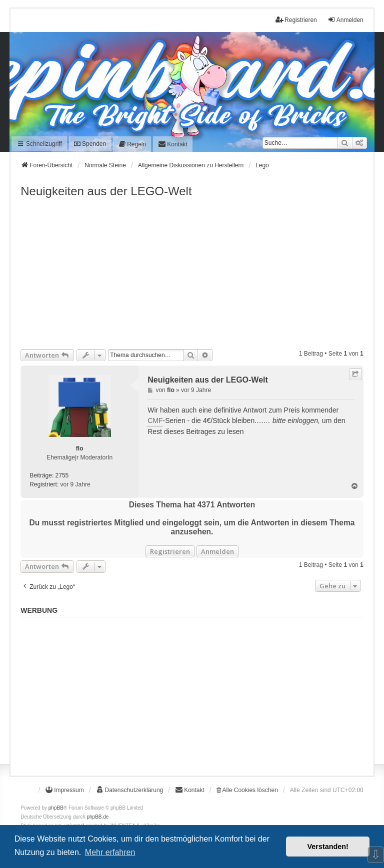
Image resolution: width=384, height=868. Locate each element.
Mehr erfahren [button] (110, 852)
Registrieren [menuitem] (296, 20)
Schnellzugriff (39, 144)
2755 (62, 475)
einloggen (303, 421)
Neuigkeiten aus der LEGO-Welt (106, 191)
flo (80, 448)
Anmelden (217, 551)
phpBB (56, 808)
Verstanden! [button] (328, 847)
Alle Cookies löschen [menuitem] (247, 790)
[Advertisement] (192, 274)
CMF (155, 421)
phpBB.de (98, 817)
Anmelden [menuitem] (345, 20)
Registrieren (170, 551)
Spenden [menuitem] (90, 144)
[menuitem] (132, 144)
